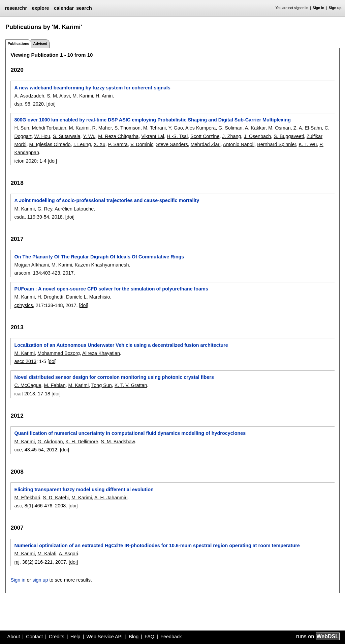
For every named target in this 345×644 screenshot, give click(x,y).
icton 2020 (25, 161)
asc (18, 506)
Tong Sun (102, 385)
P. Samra (118, 144)
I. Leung (82, 144)
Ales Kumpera (200, 128)
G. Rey (45, 209)
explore (40, 8)
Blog (134, 637)
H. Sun (22, 128)
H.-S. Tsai (177, 136)
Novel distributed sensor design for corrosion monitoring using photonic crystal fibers (114, 377)
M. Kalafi (47, 554)
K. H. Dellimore (82, 442)
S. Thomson (128, 128)
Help (75, 637)
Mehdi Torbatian (49, 128)
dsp (18, 104)
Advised (40, 44)
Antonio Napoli (239, 144)
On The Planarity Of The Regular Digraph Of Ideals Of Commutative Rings (99, 257)
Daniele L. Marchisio (88, 297)
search (84, 8)
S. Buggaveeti (289, 136)
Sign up (335, 8)
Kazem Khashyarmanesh (102, 265)
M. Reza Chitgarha (118, 136)
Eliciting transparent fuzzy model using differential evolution (84, 489)
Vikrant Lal (153, 136)
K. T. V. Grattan (131, 385)
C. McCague (28, 385)
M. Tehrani (154, 128)
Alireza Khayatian (101, 353)
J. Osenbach (258, 136)
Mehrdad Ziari (206, 144)
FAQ (149, 637)
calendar (64, 8)
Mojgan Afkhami (31, 265)
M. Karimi (83, 96)
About (14, 637)
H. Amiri (104, 96)
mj (17, 562)
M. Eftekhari (27, 498)
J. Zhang (232, 136)
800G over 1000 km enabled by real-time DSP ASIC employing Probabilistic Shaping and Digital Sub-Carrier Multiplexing (152, 120)
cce (18, 450)
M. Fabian (55, 385)
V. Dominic (142, 144)
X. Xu (100, 144)
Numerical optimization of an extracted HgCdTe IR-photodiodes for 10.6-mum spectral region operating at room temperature (157, 545)
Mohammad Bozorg (59, 353)
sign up (40, 580)
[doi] (51, 104)
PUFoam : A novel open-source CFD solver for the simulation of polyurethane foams (111, 289)
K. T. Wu (308, 144)
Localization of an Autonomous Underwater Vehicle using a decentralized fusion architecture (121, 345)
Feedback (171, 637)
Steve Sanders (172, 144)
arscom (22, 273)
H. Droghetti (50, 297)
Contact (34, 637)
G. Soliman (230, 128)
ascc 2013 (25, 361)
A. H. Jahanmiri (111, 498)
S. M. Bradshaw (118, 442)
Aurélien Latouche (74, 209)
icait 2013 (25, 394)
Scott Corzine (205, 136)
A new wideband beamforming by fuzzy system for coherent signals (92, 88)
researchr (16, 8)
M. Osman (279, 128)
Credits (57, 637)
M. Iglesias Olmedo (50, 144)
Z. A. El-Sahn (308, 128)
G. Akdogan (50, 442)
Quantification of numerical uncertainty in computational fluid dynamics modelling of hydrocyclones (130, 433)
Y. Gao (176, 128)
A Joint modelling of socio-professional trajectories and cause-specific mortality (107, 200)
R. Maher (102, 128)
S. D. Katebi (56, 498)
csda (19, 217)
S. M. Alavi (58, 96)
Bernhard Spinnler (276, 144)
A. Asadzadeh (29, 96)
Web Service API (104, 637)
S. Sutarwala (67, 136)
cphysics (23, 305)
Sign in (319, 8)
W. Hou (42, 136)
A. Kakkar (255, 128)
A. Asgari (68, 554)
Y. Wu (89, 136)
